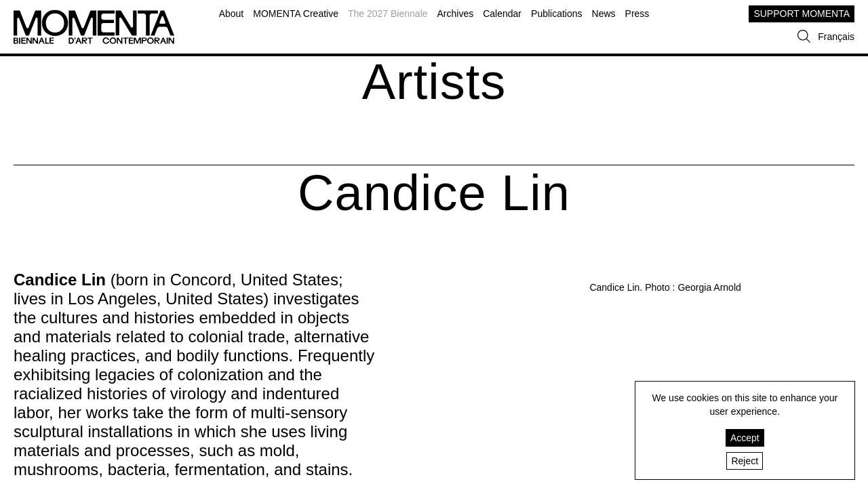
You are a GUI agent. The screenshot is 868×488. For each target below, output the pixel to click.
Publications (557, 14)
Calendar (502, 14)
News (604, 14)
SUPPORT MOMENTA (802, 14)
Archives (456, 14)
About (232, 14)
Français (836, 37)
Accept (745, 438)
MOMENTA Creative (296, 14)
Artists (434, 82)
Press (637, 14)
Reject (745, 461)
